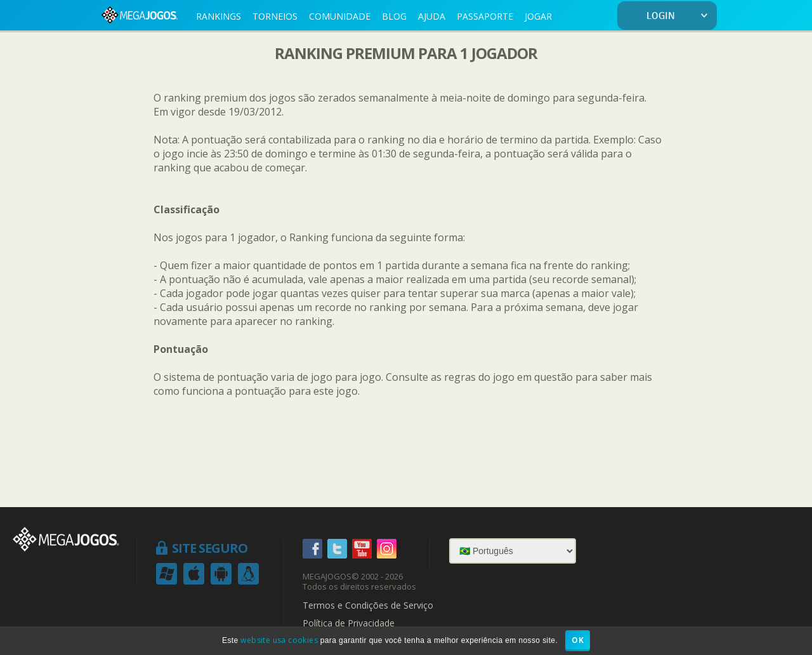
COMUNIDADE (340, 16)
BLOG (394, 16)
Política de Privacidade (349, 623)
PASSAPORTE (485, 16)
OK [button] (578, 640)
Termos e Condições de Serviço (368, 605)
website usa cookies (279, 640)
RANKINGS (219, 16)
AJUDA (432, 16)
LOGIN (679, 16)
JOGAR (538, 16)
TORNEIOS (275, 16)
